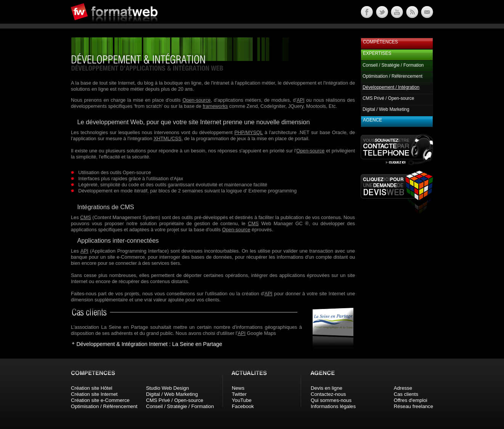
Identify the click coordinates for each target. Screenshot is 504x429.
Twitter (239, 394)
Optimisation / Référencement (392, 76)
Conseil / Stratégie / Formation (393, 65)
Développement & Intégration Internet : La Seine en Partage (149, 344)
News (238, 388)
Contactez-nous (328, 394)
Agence (372, 120)
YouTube (242, 400)
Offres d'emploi (411, 400)
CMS (85, 217)
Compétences (380, 42)
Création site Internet (94, 394)
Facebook (243, 406)
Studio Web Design (168, 388)
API (301, 100)
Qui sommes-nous (331, 400)
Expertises (377, 53)
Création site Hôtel (91, 388)
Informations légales (333, 406)
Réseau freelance (413, 406)
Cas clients (406, 394)
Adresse (403, 388)
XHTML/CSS (168, 138)
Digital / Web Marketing (386, 109)
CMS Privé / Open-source (388, 98)
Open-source (197, 100)
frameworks (215, 106)
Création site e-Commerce (100, 400)
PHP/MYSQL (249, 132)
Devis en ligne (327, 388)
